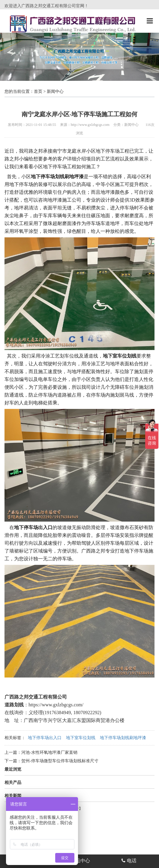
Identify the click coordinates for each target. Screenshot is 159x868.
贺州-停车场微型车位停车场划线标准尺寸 (60, 761)
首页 (38, 91)
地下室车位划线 (81, 738)
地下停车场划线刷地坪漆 (123, 738)
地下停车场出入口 (45, 738)
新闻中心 (55, 91)
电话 (129, 861)
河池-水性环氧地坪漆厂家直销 (49, 752)
